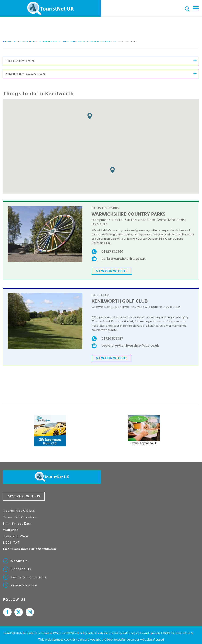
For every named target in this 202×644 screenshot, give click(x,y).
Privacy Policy (24, 585)
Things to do (28, 41)
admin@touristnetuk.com (36, 549)
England (50, 41)
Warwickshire (101, 41)
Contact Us (21, 569)
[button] (90, 116)
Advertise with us (24, 496)
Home (7, 41)
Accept (159, 639)
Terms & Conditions (29, 577)
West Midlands (74, 41)
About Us (19, 561)
